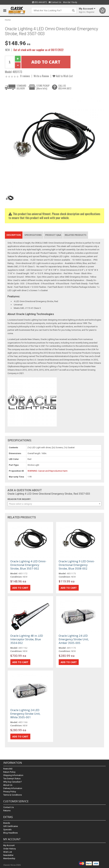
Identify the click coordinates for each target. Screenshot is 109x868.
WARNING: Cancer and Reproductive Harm (48, 471)
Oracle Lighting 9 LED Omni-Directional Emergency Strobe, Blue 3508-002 (77, 565)
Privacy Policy (10, 792)
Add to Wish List (63, 76)
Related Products (76, 235)
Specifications (33, 235)
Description (14, 235)
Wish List (8, 852)
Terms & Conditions (13, 795)
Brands (7, 823)
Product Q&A (53, 235)
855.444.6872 (40, 2)
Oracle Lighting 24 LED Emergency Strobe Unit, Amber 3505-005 (74, 639)
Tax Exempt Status (12, 779)
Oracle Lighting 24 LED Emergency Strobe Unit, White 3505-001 (25, 714)
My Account (9, 845)
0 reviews (25, 76)
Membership (9, 858)
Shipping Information (13, 775)
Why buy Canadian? (13, 782)
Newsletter (8, 855)
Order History (10, 849)
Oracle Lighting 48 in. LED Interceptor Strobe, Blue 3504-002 (27, 639)
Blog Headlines (10, 833)
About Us (8, 785)
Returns (7, 811)
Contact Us (55, 2)
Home (8, 20)
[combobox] (54, 504)
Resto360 (8, 769)
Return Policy (9, 772)
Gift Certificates (11, 826)
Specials (7, 830)
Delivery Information (13, 788)
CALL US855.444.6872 (65, 87)
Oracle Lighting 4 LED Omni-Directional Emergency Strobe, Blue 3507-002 (28, 565)
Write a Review (41, 76)
